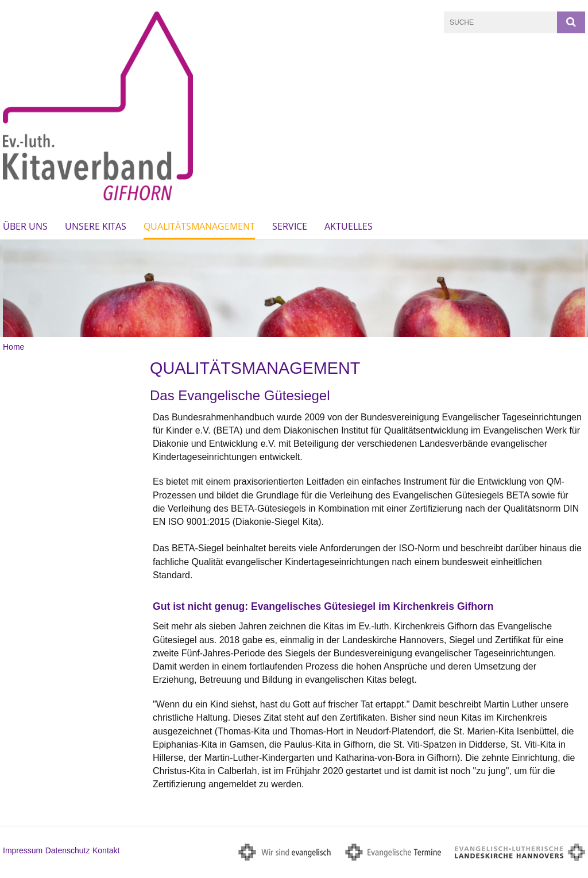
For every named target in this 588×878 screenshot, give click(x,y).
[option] (294, 289)
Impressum (23, 850)
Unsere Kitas (96, 226)
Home (13, 347)
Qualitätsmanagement (199, 226)
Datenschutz (68, 850)
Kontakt (106, 850)
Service (290, 226)
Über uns (25, 226)
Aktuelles (349, 226)
